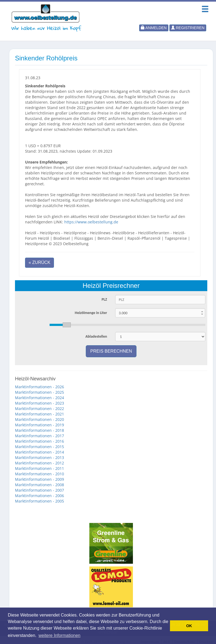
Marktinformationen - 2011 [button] (39, 468)
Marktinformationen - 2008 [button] (39, 485)
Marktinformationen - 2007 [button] (39, 490)
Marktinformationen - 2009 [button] (39, 479)
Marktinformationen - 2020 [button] (39, 419)
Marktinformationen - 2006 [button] (39, 496)
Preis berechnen (111, 351)
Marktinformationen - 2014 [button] (39, 452)
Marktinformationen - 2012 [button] (39, 463)
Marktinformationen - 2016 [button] (39, 441)
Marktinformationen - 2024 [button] (39, 398)
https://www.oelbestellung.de (91, 222)
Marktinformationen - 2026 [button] (39, 387)
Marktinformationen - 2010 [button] (39, 474)
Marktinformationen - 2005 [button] (39, 501)
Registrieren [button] (188, 28)
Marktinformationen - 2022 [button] (39, 409)
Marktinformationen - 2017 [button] (39, 436)
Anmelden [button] (154, 28)
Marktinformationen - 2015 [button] (39, 447)
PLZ (104, 299)
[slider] (127, 325)
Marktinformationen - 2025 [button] (39, 392)
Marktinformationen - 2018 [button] (39, 430)
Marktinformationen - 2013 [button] (39, 457)
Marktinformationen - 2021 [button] (39, 414)
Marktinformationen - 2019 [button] (39, 425)
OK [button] (189, 626)
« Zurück (39, 262)
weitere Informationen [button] (59, 635)
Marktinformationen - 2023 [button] (39, 403)
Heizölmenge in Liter (91, 313)
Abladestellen (96, 336)
